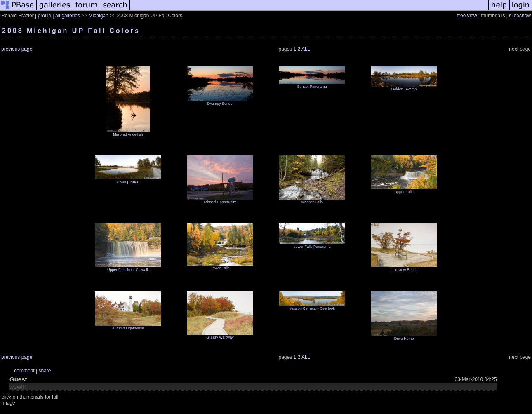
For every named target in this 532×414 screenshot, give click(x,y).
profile (44, 16)
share (45, 371)
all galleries (68, 16)
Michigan (99, 16)
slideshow (520, 16)
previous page (17, 49)
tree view (467, 16)
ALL (306, 49)
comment (24, 371)
